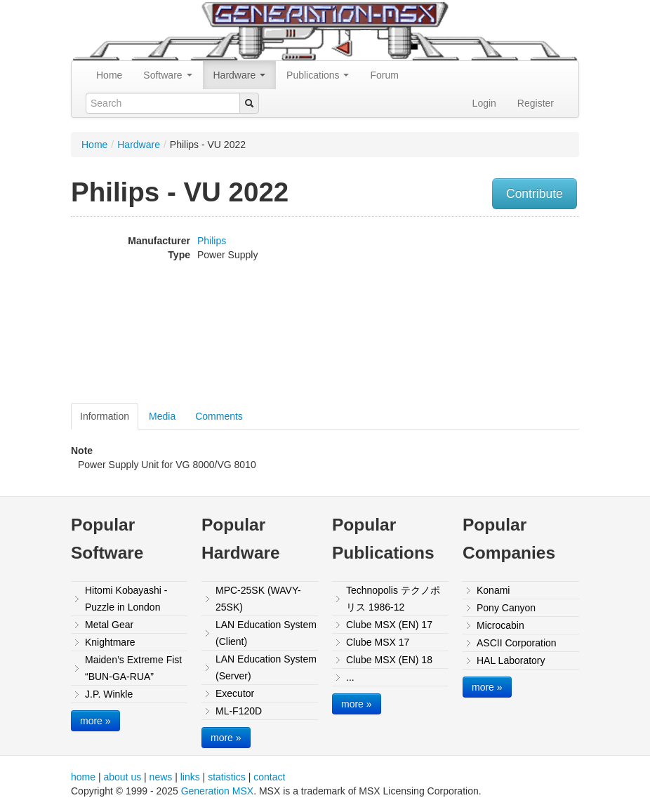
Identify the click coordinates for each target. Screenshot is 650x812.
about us (122, 777)
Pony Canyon (506, 608)
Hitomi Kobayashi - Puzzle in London (126, 599)
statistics (227, 777)
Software (167, 75)
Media (162, 416)
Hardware (240, 75)
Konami (493, 590)
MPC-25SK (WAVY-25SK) (258, 599)
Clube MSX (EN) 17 (389, 625)
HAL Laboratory (511, 660)
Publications (318, 75)
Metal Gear (109, 625)
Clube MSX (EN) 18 (389, 660)
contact (269, 777)
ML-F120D (239, 711)
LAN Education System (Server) (266, 667)
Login (484, 103)
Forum (384, 75)
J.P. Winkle (109, 694)
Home (109, 75)
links (190, 777)
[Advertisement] (535, 312)
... (350, 677)
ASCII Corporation (517, 643)
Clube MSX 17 (378, 642)
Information (105, 416)
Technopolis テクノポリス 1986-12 (393, 599)
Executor (235, 693)
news (161, 777)
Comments (219, 416)
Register (536, 103)
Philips (212, 241)
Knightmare (110, 642)
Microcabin (500, 625)
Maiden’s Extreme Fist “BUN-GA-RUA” (133, 668)
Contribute (535, 194)
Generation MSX (218, 791)
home (83, 777)
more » (95, 721)
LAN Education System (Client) (266, 633)
